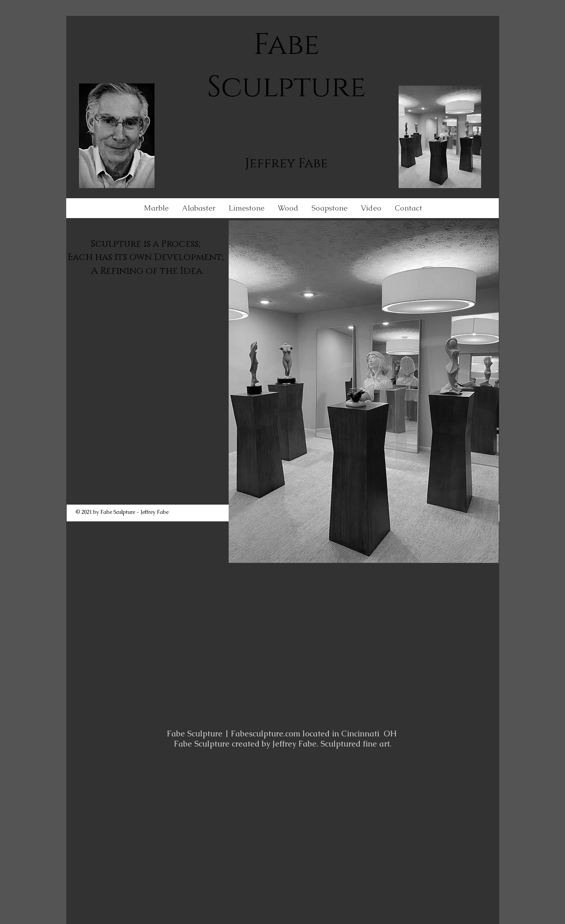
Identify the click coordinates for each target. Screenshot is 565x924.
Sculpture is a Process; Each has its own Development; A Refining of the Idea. (148, 258)
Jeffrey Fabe (286, 164)
